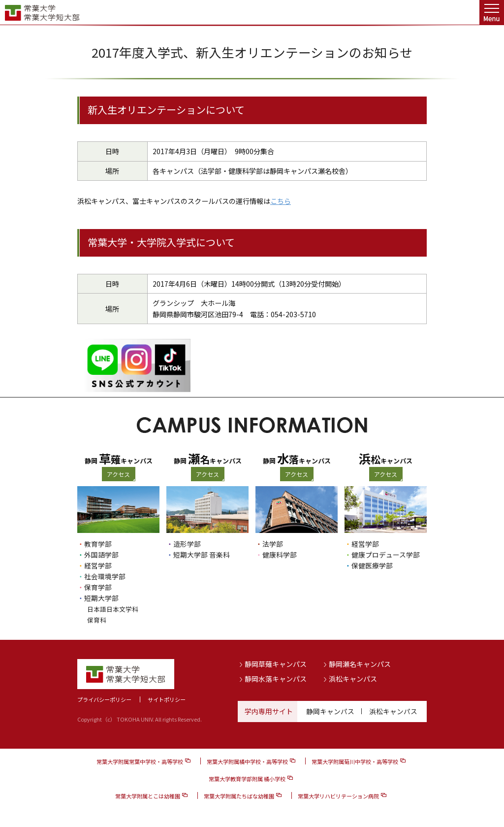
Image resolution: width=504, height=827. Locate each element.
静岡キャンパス (330, 711)
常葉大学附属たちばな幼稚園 (239, 796)
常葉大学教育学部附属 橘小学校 (247, 779)
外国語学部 (101, 555)
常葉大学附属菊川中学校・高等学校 (355, 761)
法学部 (273, 544)
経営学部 (98, 565)
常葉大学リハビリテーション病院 (338, 796)
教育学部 (98, 544)
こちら (281, 201)
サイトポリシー (167, 699)
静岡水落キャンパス (276, 678)
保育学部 (98, 587)
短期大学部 (101, 598)
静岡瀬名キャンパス (360, 664)
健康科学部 (280, 555)
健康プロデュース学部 (386, 555)
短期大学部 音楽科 (202, 555)
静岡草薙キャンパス (276, 664)
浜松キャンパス (353, 678)
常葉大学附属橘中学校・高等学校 (247, 761)
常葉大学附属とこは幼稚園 (148, 796)
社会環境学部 (105, 576)
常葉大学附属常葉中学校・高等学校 (140, 761)
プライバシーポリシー (104, 699)
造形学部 (187, 544)
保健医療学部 (372, 565)
